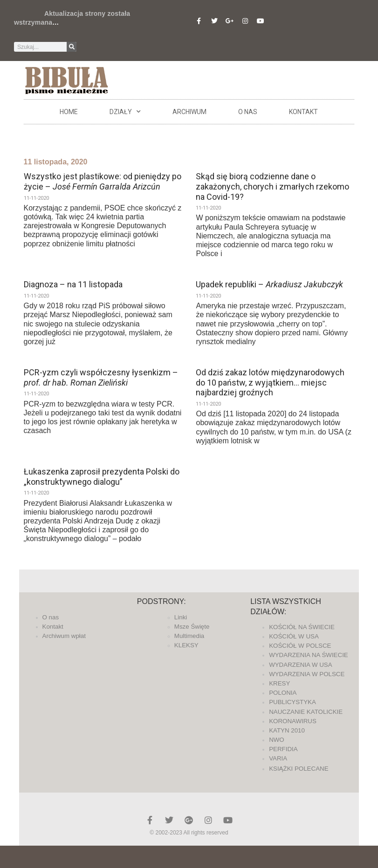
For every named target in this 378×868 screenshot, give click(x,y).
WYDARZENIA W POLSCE (307, 674)
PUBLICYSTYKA (292, 702)
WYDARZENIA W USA (301, 665)
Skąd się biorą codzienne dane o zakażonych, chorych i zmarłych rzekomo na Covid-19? (272, 186)
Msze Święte (192, 627)
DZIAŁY (125, 112)
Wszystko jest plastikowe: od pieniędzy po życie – (103, 181)
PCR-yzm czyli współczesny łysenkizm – (101, 377)
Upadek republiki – (269, 284)
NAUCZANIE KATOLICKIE (306, 712)
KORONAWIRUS (293, 721)
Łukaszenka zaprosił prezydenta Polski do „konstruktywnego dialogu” (102, 477)
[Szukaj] (72, 47)
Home (69, 112)
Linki (181, 617)
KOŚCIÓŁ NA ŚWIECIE (302, 627)
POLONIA (283, 693)
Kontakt (303, 112)
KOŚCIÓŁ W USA (294, 636)
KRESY (279, 683)
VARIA (278, 758)
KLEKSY (186, 645)
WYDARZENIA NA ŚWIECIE (309, 655)
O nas (248, 112)
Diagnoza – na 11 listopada (73, 284)
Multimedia (189, 636)
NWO (277, 740)
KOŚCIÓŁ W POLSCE (300, 646)
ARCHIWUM (189, 112)
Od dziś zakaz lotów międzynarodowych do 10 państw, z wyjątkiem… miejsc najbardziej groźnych (270, 382)
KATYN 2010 (287, 730)
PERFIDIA (283, 749)
